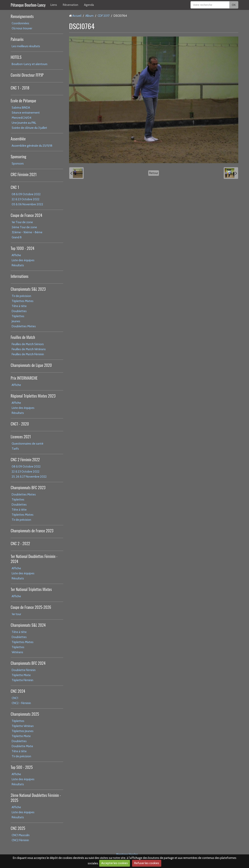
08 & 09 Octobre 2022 (26, 194)
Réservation (71, 5)
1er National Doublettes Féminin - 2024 (34, 559)
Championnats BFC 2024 (28, 663)
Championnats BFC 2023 (28, 488)
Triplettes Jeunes (23, 731)
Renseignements (22, 16)
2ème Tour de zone (24, 227)
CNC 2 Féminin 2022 (25, 460)
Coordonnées (20, 23)
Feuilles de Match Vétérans (29, 349)
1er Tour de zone (22, 222)
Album (89, 16)
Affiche (16, 255)
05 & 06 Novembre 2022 (27, 204)
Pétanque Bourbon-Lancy (28, 5)
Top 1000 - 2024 (23, 248)
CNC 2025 (18, 828)
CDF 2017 (104, 16)
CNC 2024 (18, 691)
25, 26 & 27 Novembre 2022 (29, 477)
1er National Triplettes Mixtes (31, 589)
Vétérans (17, 652)
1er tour (16, 614)
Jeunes (16, 321)
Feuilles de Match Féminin (28, 354)
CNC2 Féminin (20, 840)
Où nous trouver (22, 28)
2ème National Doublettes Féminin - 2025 (36, 798)
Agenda (89, 5)
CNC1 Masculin (21, 835)
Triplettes (18, 316)
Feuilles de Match (23, 337)
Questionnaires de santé (28, 444)
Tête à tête (19, 306)
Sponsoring (18, 157)
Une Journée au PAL (24, 123)
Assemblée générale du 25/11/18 (32, 146)
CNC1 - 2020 (20, 424)
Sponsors (18, 164)
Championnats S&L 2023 (28, 289)
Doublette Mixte (22, 746)
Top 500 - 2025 (22, 767)
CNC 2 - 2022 (20, 543)
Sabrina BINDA (21, 108)
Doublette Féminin (24, 670)
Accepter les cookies (115, 863)
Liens (54, 5)
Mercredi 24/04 (21, 118)
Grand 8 (17, 237)
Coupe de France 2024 (26, 215)
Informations (20, 276)
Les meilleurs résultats (26, 46)
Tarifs (15, 449)
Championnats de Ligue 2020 (31, 365)
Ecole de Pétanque (23, 101)
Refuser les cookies (147, 863)
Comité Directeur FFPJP (27, 75)
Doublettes (19, 311)
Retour (154, 173)
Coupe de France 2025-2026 (31, 607)
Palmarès (17, 39)
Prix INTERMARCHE (24, 378)
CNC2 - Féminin (21, 703)
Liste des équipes (23, 260)
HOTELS (16, 57)
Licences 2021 (21, 437)
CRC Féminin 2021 (24, 174)
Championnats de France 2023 (32, 531)
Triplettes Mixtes (23, 301)
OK (234, 5)
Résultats (18, 265)
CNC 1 (15, 187)
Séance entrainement (26, 113)
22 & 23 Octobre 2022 (26, 199)
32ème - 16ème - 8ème (27, 232)
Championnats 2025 (25, 714)
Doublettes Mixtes (24, 326)
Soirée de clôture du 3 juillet (29, 128)
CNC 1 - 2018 (20, 88)
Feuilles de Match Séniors (28, 344)
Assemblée (18, 139)
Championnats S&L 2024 (28, 625)
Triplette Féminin (22, 680)
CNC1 (15, 698)
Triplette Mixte (21, 675)
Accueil (77, 16)
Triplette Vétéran (23, 726)
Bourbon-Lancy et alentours (30, 64)
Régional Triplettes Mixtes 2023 (33, 396)
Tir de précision (21, 296)
